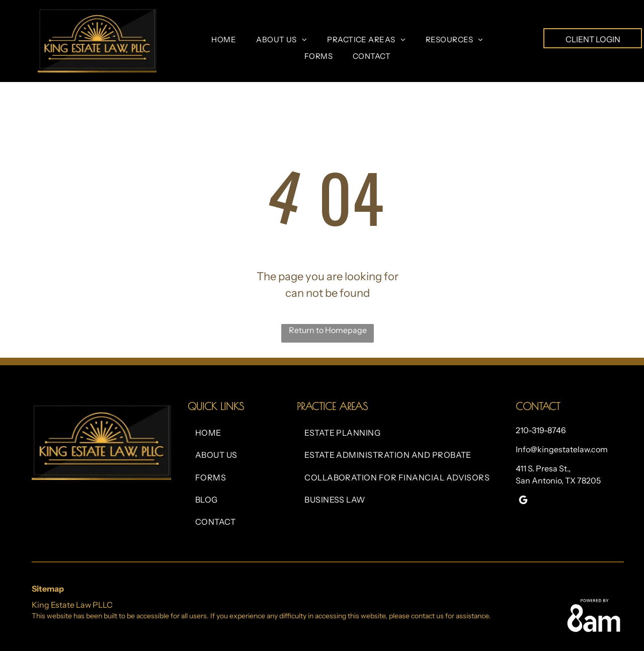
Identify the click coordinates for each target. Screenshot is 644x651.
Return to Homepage (328, 330)
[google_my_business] (523, 501)
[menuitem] (224, 40)
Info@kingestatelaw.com (562, 449)
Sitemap (48, 589)
